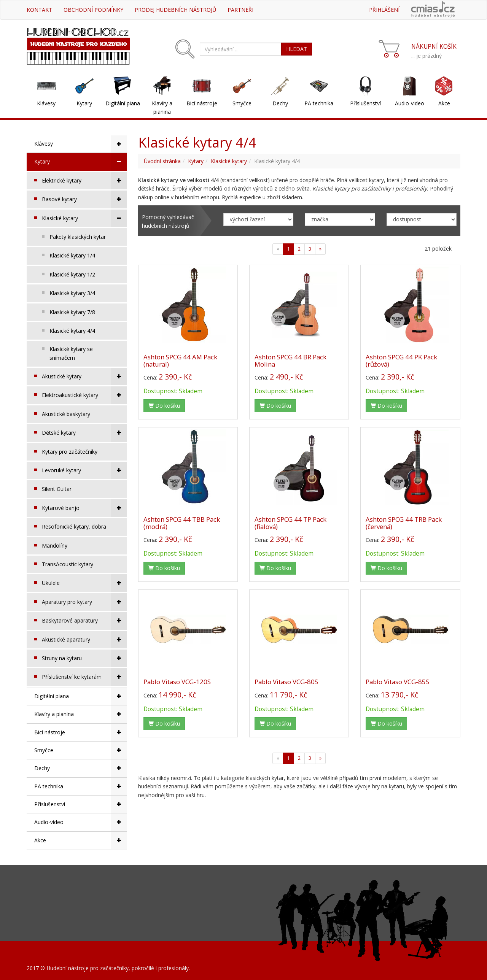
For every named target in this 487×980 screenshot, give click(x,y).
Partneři (240, 10)
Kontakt (39, 10)
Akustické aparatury (84, 640)
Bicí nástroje (202, 103)
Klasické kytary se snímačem (71, 353)
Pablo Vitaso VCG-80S (286, 682)
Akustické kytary (84, 376)
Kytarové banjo (84, 508)
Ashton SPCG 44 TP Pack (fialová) (290, 523)
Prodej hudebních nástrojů (175, 10)
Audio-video (410, 103)
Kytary (84, 103)
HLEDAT (297, 49)
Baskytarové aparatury (84, 621)
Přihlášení (384, 10)
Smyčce (242, 103)
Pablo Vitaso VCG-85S (397, 682)
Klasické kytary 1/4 (72, 255)
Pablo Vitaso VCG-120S (177, 682)
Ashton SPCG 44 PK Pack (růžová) (401, 360)
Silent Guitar (57, 489)
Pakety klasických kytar (78, 237)
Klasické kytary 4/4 (72, 331)
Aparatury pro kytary (84, 602)
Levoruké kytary (84, 470)
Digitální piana (123, 103)
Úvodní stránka (162, 161)
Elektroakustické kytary (84, 395)
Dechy (280, 103)
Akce (444, 103)
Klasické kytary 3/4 (72, 293)
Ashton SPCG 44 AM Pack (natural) (180, 360)
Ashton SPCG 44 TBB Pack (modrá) (182, 523)
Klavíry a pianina (162, 107)
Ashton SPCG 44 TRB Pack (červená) (404, 523)
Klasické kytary (84, 218)
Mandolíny (55, 546)
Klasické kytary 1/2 (72, 274)
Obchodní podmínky (93, 10)
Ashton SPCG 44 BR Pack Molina (290, 360)
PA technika (319, 103)
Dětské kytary (84, 433)
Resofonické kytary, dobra (74, 527)
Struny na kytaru (84, 658)
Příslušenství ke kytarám (84, 677)
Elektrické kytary (84, 181)
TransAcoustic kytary (68, 564)
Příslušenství (365, 103)
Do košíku (164, 406)
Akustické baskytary (66, 414)
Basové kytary (84, 199)
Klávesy (46, 103)
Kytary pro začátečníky (70, 452)
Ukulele (84, 583)
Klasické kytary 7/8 (72, 312)
